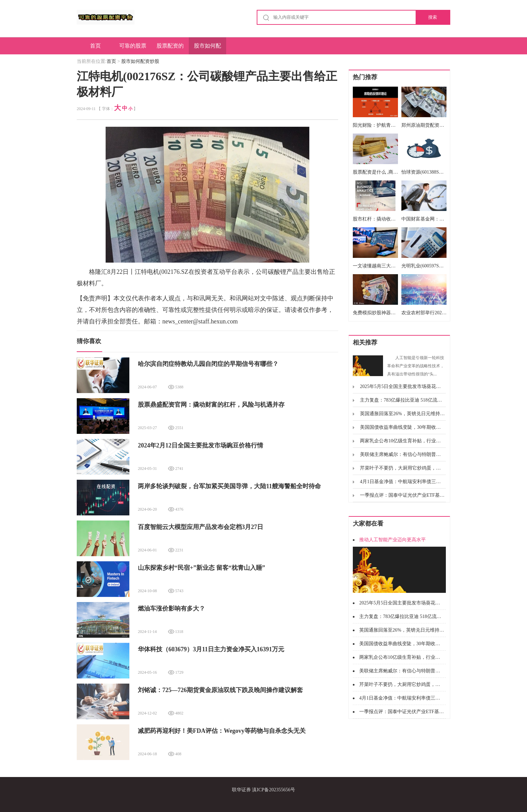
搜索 (433, 17)
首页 (95, 46)
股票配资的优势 (170, 49)
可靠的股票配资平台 (133, 49)
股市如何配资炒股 (207, 49)
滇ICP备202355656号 (274, 790)
